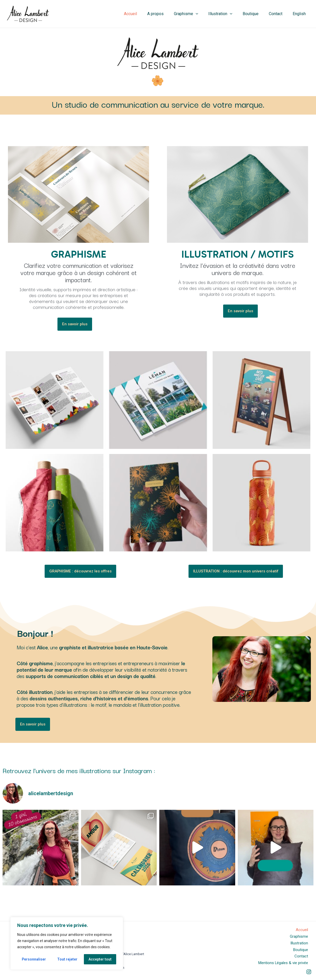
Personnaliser (34, 959)
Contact (279, 14)
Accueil (144, 14)
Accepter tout (100, 959)
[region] (67, 943)
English (300, 14)
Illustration (228, 14)
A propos (167, 14)
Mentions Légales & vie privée (284, 963)
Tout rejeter (67, 959)
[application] (205, 14)
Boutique (256, 14)
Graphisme (195, 14)
